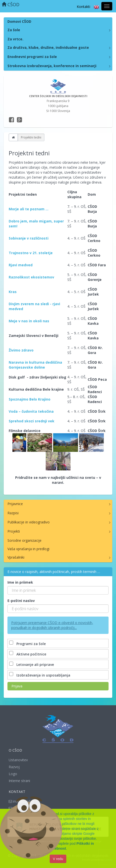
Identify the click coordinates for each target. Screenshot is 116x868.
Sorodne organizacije (24, 540)
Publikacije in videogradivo (29, 522)
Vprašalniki (16, 557)
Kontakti (83, 7)
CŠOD (11, 4)
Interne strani (19, 781)
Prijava (17, 686)
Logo (13, 774)
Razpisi (13, 513)
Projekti (14, 531)
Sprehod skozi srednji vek (32, 421)
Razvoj (14, 767)
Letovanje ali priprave (32, 665)
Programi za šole (28, 644)
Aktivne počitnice (28, 654)
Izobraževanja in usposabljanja (40, 675)
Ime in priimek (20, 582)
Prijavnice (15, 504)
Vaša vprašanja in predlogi (28, 549)
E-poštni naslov (21, 601)
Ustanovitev (18, 760)
